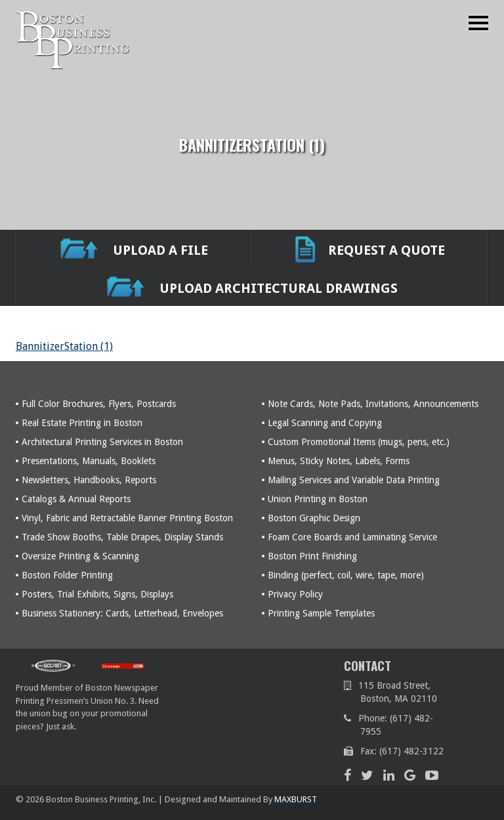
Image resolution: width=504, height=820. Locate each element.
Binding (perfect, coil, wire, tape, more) (346, 575)
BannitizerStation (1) (64, 346)
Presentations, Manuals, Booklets (89, 461)
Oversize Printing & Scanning (80, 556)
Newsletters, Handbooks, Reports (89, 480)
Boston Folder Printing (67, 575)
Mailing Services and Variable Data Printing (354, 480)
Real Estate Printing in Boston (82, 423)
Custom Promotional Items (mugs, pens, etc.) (359, 442)
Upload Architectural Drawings (252, 289)
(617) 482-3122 (411, 751)
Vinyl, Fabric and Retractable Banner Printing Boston (127, 518)
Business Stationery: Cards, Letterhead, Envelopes (122, 613)
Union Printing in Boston (318, 499)
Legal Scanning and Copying (325, 423)
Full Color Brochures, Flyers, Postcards (99, 404)
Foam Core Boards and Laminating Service (352, 537)
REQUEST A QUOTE (370, 251)
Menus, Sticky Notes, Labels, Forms (339, 461)
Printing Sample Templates (321, 613)
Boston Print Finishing (312, 556)
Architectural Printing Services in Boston (102, 442)
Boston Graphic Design (314, 518)
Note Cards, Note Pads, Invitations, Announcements (373, 404)
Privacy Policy (295, 594)
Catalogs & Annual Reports (76, 499)
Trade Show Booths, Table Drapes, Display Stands (122, 537)
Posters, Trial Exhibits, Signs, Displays (97, 594)
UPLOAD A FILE (134, 250)
